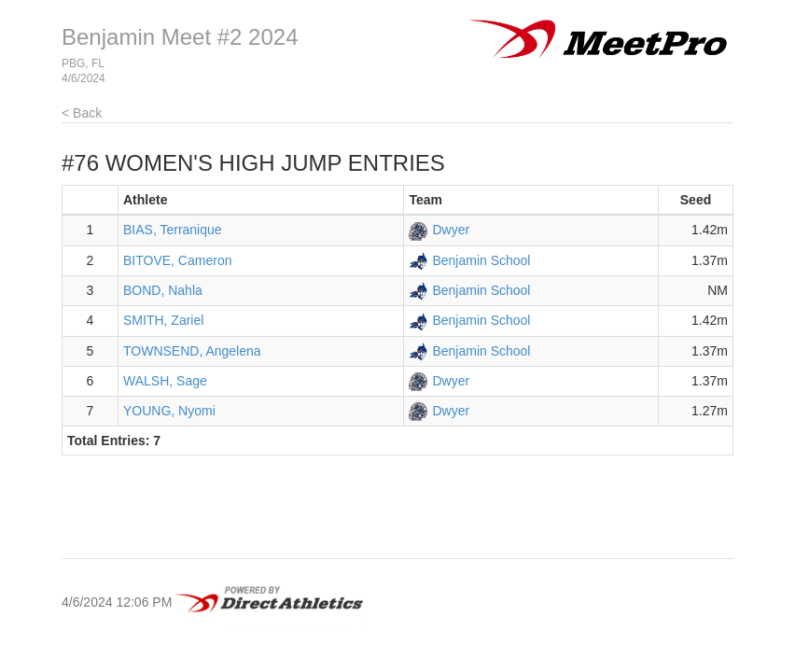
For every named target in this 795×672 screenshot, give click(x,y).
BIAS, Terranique (173, 230)
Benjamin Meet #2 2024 (180, 37)
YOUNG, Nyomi (169, 411)
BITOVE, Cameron (177, 260)
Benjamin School (481, 260)
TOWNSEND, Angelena (192, 351)
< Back (82, 113)
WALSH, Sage (165, 381)
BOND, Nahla (163, 290)
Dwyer (451, 230)
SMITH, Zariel (163, 320)
